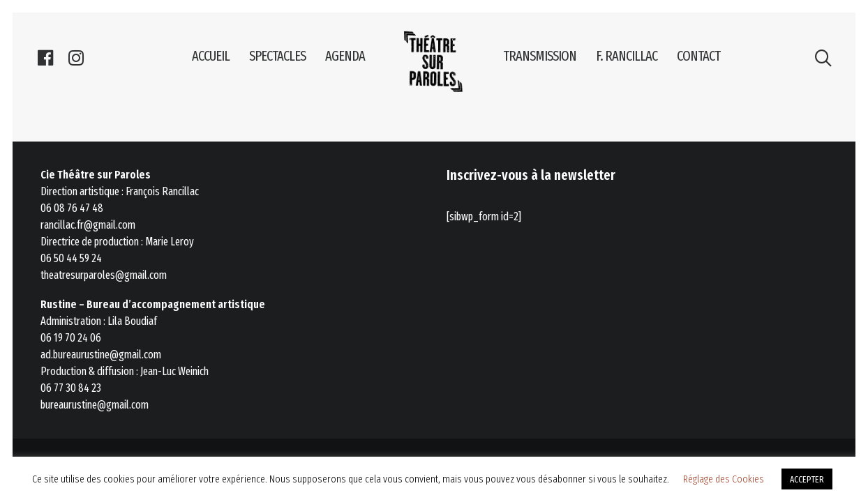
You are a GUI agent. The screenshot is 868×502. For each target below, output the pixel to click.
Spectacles (277, 56)
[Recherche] (823, 56)
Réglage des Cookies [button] (724, 479)
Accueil (211, 56)
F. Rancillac (627, 56)
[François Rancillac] (434, 61)
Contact (698, 56)
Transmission (540, 56)
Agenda (345, 56)
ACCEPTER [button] (807, 479)
